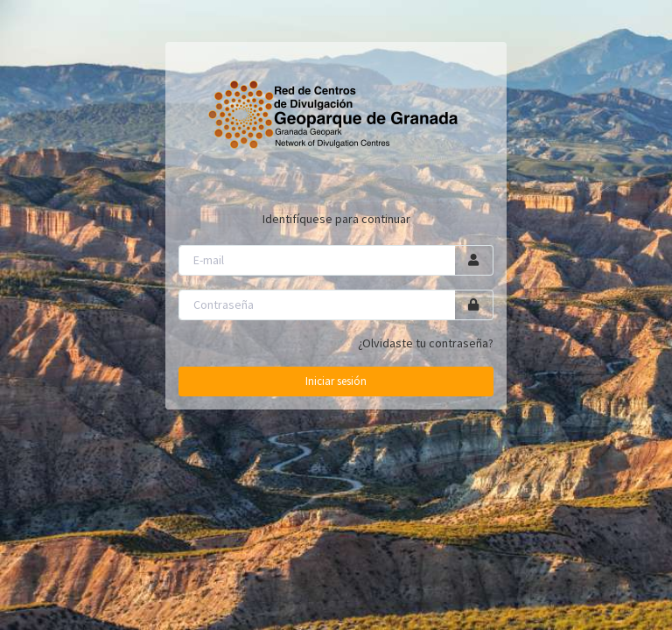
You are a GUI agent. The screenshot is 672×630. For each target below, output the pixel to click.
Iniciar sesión (336, 381)
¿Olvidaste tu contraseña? (426, 343)
